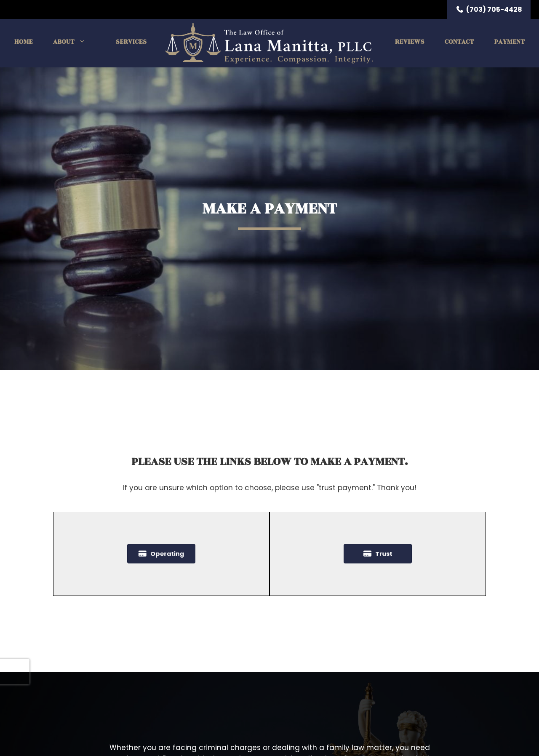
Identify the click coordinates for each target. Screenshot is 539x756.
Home (24, 42)
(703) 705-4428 (489, 9)
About (74, 42)
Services (131, 42)
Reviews (410, 42)
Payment (509, 42)
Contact (459, 42)
